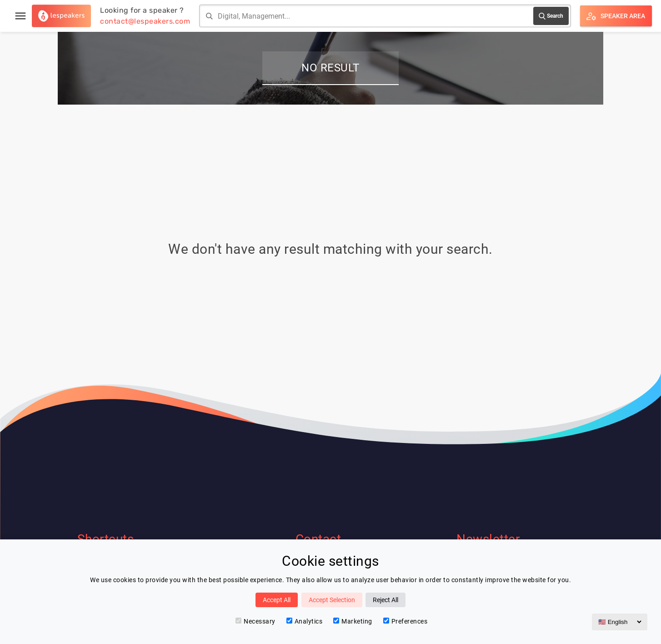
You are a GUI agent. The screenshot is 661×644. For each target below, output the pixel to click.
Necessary (255, 621)
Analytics (305, 621)
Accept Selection (332, 600)
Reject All (386, 600)
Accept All (277, 600)
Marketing (353, 621)
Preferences (406, 621)
